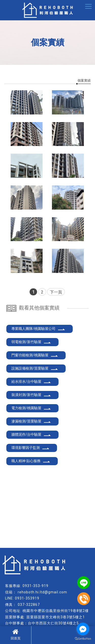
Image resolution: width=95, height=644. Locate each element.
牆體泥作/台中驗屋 (31, 434)
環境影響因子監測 (30, 448)
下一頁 (56, 292)
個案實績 (84, 80)
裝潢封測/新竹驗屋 (31, 395)
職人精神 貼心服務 (31, 461)
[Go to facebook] (83, 629)
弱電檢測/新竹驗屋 (31, 342)
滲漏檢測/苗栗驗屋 (31, 421)
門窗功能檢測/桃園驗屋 (35, 355)
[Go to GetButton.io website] (83, 639)
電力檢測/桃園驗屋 (31, 408)
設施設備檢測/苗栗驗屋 (35, 368)
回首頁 (16, 634)
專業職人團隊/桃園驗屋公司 (38, 329)
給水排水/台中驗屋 (31, 382)
